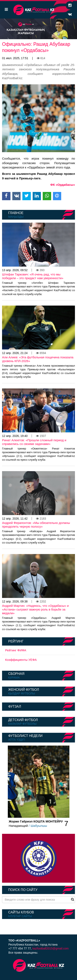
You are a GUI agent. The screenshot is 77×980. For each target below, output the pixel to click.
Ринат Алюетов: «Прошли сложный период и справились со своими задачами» (34, 442)
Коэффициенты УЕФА (21, 660)
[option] (38, 29)
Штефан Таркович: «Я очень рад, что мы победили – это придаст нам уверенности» (33, 276)
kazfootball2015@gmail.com (51, 948)
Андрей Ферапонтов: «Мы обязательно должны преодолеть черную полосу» (36, 525)
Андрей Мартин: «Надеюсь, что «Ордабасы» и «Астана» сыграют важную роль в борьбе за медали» (35, 609)
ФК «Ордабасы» (63, 185)
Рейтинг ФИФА (16, 650)
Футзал (15, 706)
